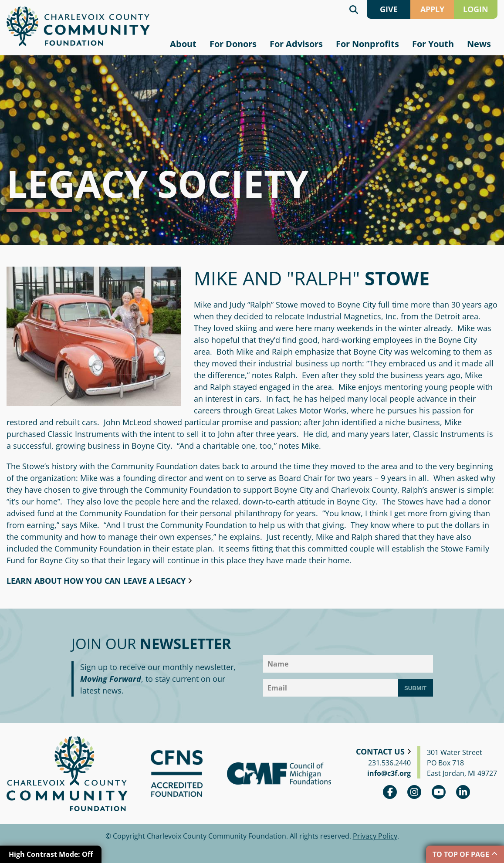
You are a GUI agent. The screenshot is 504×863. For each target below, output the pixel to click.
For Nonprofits (367, 44)
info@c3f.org (389, 773)
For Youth (433, 44)
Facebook (390, 792)
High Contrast (51, 854)
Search (354, 9)
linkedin (463, 792)
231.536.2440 (389, 763)
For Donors (233, 44)
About (183, 44)
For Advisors (296, 44)
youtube (439, 792)
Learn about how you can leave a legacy (96, 581)
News (479, 44)
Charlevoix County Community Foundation (78, 26)
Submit (415, 688)
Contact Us (380, 751)
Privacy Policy (375, 836)
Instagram (414, 792)
